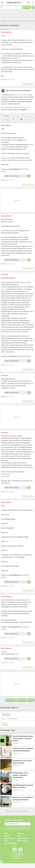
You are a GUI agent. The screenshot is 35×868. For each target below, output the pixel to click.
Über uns (21, 834)
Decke (3, 289)
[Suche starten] (2, 8)
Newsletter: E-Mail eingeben (14, 820)
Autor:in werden (10, 838)
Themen (7, 836)
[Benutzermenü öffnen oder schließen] (33, 3)
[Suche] (28, 3)
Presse (20, 836)
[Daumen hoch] (29, 176)
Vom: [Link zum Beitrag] (3, 79)
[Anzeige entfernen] (1, 862)
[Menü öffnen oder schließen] (2, 3)
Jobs (6, 841)
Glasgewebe (5, 476)
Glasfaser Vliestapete (21, 95)
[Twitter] (21, 119)
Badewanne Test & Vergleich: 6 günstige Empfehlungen (23, 799)
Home (6, 834)
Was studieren (22, 841)
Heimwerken (6, 29)
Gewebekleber (6, 474)
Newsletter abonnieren (17, 828)
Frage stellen (27, 7)
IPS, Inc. (27, 811)
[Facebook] (14, 119)
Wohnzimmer (7, 158)
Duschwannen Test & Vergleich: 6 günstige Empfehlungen (23, 750)
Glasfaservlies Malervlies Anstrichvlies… (18, 107)
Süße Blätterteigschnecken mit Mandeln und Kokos (23, 786)
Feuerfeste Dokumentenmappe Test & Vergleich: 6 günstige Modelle (23, 738)
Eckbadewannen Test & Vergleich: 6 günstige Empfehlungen (20, 775)
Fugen (3, 147)
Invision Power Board (15, 811)
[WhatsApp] (29, 119)
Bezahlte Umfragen (11, 843)
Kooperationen (22, 838)
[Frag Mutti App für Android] (20, 850)
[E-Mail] (6, 119)
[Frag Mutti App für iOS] (15, 850)
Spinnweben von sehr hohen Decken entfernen (22, 762)
